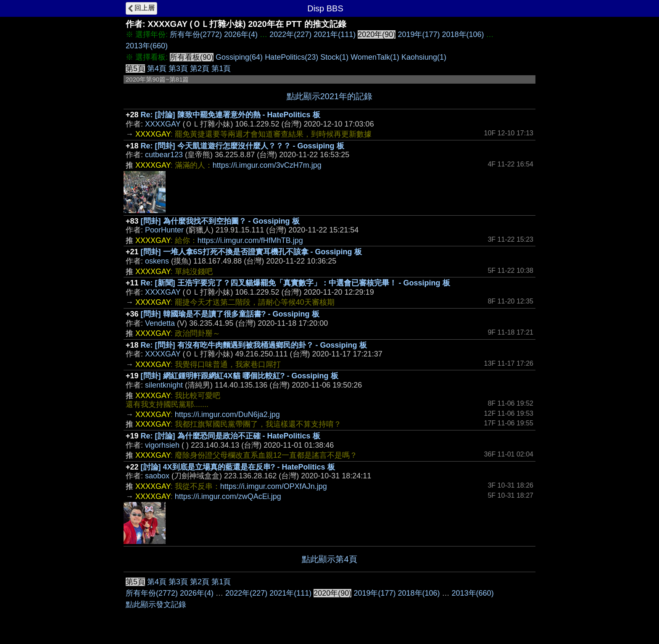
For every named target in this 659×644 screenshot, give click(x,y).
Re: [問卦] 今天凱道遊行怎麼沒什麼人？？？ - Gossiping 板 (243, 146)
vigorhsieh (162, 445)
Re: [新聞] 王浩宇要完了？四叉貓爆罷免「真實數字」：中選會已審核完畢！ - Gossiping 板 (295, 283)
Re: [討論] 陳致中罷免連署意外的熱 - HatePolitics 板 (231, 115)
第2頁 (200, 69)
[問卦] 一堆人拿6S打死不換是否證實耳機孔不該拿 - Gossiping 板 (251, 252)
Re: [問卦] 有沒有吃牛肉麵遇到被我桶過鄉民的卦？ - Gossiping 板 (254, 345)
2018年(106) (463, 34)
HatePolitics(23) (291, 57)
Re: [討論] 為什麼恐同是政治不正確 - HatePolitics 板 (231, 436)
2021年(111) (335, 34)
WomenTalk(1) (375, 57)
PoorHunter (164, 230)
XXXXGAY (163, 124)
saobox (157, 476)
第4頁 (157, 69)
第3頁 (178, 69)
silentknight (164, 385)
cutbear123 (164, 155)
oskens (157, 261)
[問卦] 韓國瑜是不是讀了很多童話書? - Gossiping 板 (230, 314)
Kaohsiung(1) (424, 57)
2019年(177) (419, 34)
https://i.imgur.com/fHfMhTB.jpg (250, 240)
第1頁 (221, 69)
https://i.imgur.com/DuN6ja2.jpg (227, 414)
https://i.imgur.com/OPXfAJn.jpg (274, 486)
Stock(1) (334, 57)
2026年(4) (241, 34)
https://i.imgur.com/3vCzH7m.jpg (267, 165)
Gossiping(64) (239, 57)
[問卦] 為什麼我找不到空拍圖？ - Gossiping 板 (220, 221)
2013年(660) (147, 46)
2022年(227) (290, 34)
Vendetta (160, 323)
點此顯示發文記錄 (156, 604)
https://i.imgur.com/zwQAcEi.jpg (228, 496)
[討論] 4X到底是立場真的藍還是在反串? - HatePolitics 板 (238, 467)
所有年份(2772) (196, 34)
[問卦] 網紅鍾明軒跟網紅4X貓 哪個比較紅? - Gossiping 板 (240, 376)
